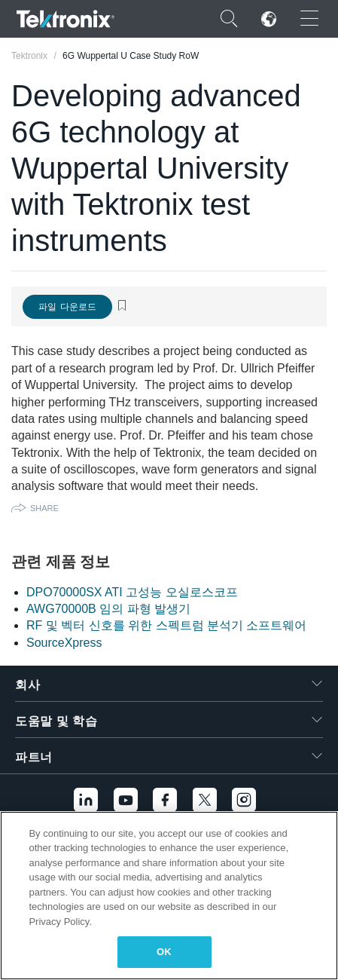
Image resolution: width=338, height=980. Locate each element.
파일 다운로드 (67, 307)
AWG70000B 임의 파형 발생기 (108, 609)
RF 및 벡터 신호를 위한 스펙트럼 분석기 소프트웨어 (166, 625)
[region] (169, 896)
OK (164, 952)
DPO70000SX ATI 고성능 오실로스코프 (132, 592)
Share (44, 508)
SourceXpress (64, 643)
